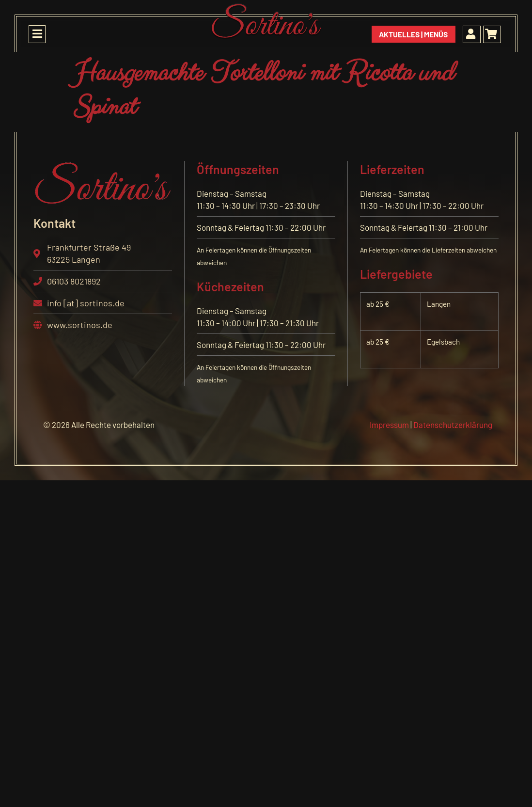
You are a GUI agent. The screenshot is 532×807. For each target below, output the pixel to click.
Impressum (389, 425)
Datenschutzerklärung (452, 425)
